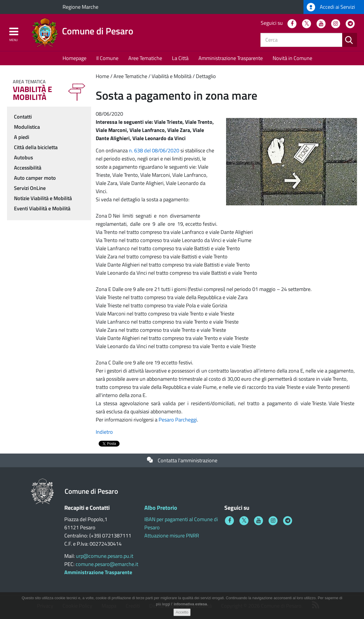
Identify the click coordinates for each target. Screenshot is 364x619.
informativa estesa (190, 604)
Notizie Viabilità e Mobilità (43, 198)
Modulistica (27, 127)
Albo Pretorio (161, 508)
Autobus (23, 157)
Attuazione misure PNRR (172, 536)
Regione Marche (80, 7)
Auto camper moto (35, 178)
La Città (180, 58)
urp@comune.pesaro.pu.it (105, 556)
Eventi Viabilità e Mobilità (42, 208)
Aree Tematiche (145, 58)
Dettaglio (206, 76)
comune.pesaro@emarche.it (107, 564)
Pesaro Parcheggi (178, 420)
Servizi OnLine (30, 188)
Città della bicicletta (36, 147)
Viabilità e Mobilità (172, 76)
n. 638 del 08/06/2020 (154, 150)
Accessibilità (28, 168)
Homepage (74, 58)
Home (102, 76)
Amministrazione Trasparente (231, 58)
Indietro (104, 432)
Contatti (23, 117)
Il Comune (107, 58)
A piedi (22, 137)
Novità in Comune (292, 58)
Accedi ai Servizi (331, 7)
